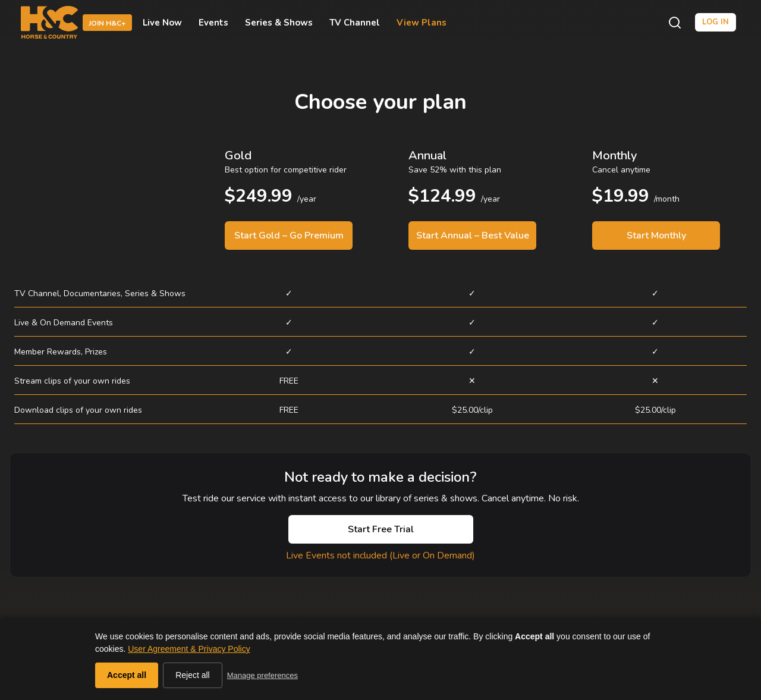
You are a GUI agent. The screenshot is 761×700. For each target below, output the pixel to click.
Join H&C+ (107, 23)
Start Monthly (656, 236)
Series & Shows (279, 23)
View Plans (422, 23)
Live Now (162, 23)
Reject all (193, 675)
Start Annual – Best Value (473, 236)
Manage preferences (262, 675)
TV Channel (355, 23)
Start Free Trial (381, 529)
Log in (716, 22)
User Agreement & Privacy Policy (189, 649)
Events (213, 23)
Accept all (127, 675)
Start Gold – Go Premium (289, 236)
